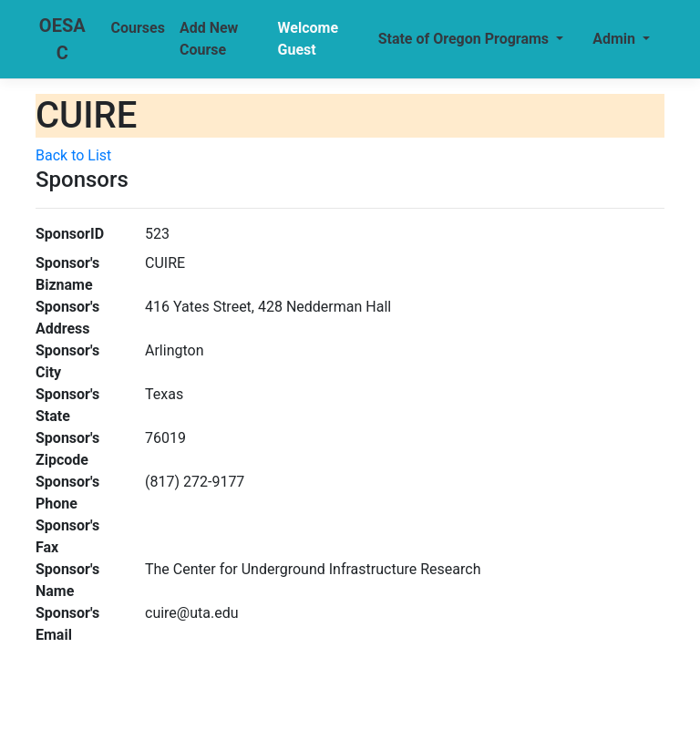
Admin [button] (616, 39)
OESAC (62, 39)
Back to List (73, 155)
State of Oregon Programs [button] (465, 39)
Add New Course (209, 39)
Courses (138, 28)
